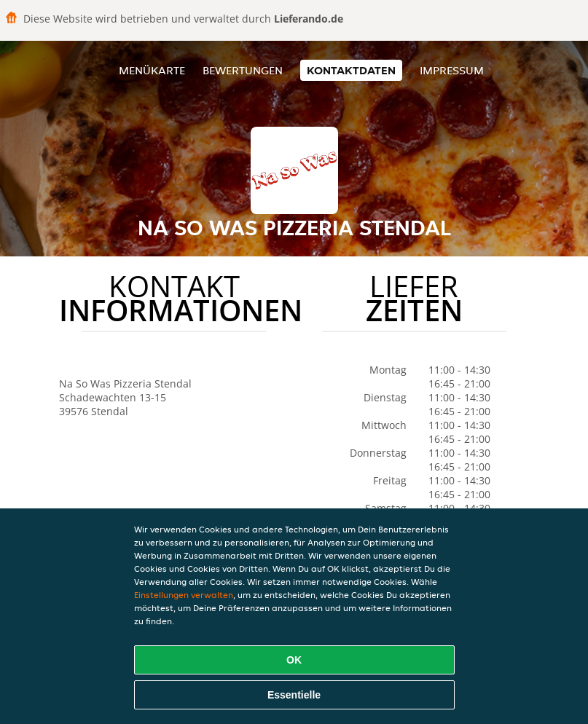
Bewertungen (243, 70)
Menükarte (152, 70)
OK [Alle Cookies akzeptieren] (294, 660)
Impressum (452, 70)
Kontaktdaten (351, 70)
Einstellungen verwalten (184, 595)
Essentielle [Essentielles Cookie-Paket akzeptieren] (294, 695)
